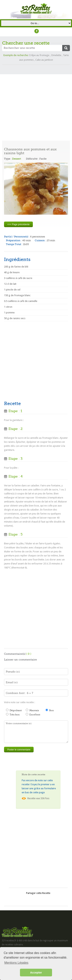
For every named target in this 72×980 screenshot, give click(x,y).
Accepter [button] (36, 973)
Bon (50, 710)
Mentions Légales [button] (16, 963)
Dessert (17, 159)
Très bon (13, 714)
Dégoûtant (14, 710)
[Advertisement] (36, 101)
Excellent (33, 714)
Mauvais (32, 710)
